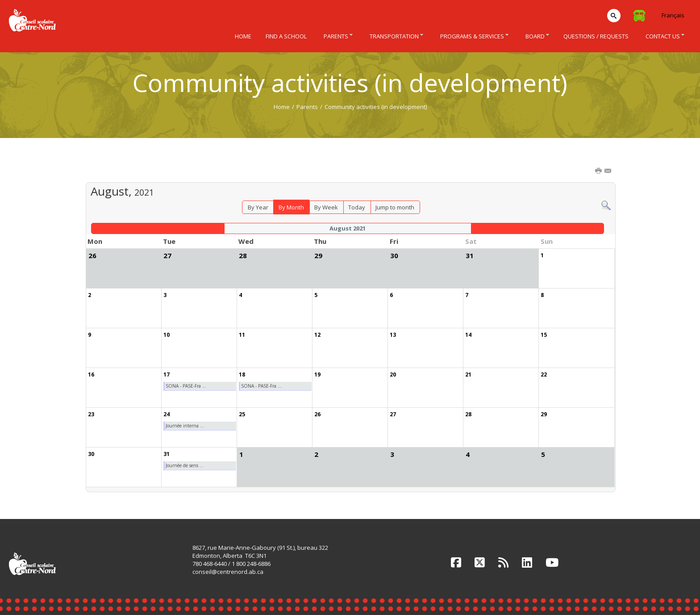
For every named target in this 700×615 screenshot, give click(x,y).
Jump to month (395, 207)
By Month (291, 207)
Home (282, 107)
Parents (307, 107)
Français (673, 15)
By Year (258, 207)
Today (357, 207)
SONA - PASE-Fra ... (186, 386)
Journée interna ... (185, 426)
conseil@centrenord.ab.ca (228, 572)
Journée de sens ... (185, 465)
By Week (326, 207)
